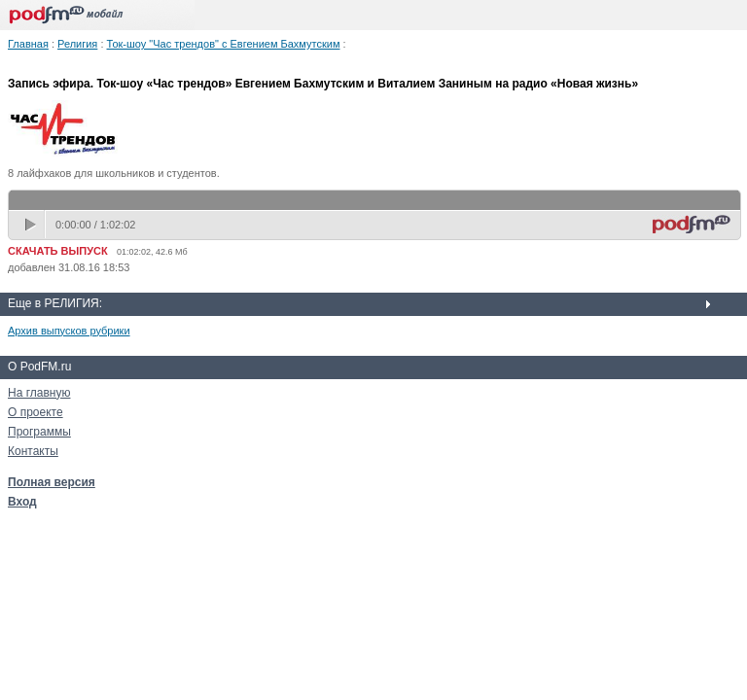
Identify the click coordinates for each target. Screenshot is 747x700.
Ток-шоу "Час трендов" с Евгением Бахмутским (224, 44)
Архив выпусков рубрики (69, 331)
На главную (39, 393)
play (32, 225)
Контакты (33, 451)
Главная (28, 44)
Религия (77, 44)
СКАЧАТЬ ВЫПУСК (58, 251)
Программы (39, 432)
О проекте (36, 412)
